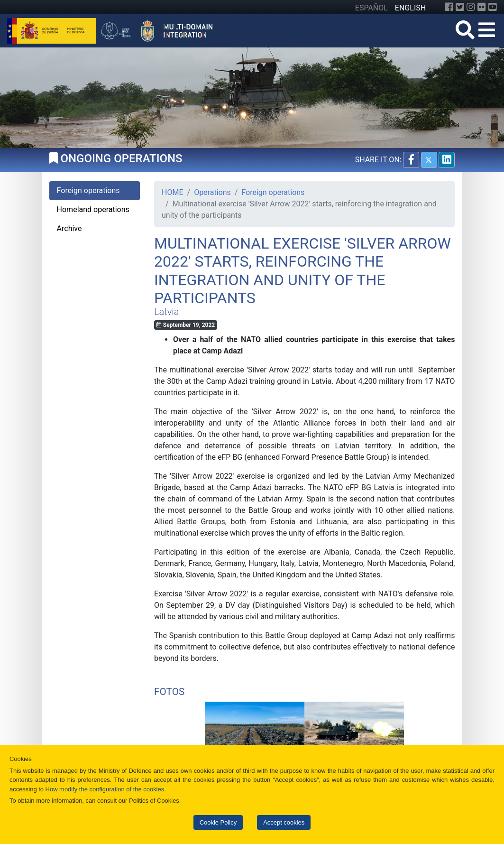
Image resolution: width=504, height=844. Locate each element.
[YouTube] (493, 7)
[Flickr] (482, 7)
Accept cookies (284, 822)
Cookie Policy (218, 822)
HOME (172, 192)
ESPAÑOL (371, 8)
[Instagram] (471, 7)
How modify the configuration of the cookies (105, 789)
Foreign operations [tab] (88, 190)
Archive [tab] (69, 228)
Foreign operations (273, 192)
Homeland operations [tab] (93, 209)
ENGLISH (410, 8)
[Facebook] (449, 7)
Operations (212, 192)
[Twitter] (460, 7)
